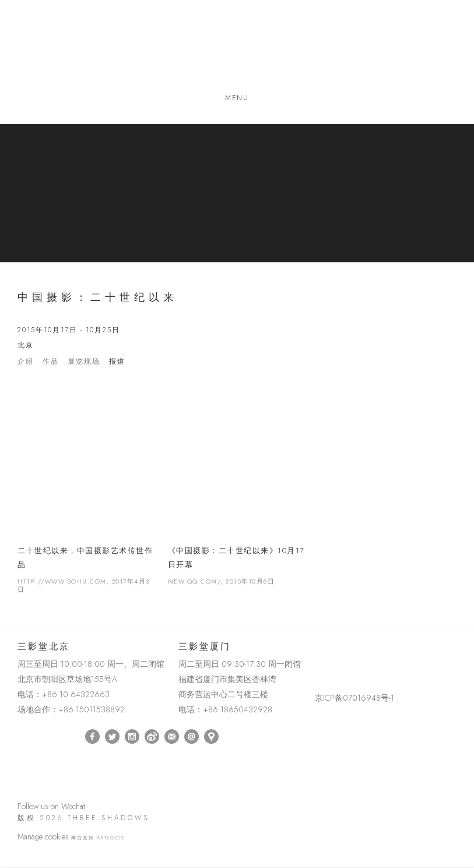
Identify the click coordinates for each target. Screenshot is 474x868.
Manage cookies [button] (43, 837)
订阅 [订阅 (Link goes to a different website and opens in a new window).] (172, 737)
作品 (51, 362)
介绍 (26, 362)
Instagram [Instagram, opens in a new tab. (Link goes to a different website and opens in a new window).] (132, 737)
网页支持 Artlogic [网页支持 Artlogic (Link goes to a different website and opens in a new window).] (98, 838)
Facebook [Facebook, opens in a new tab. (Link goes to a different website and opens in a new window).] (92, 737)
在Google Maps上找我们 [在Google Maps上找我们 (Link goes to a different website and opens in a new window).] (211, 737)
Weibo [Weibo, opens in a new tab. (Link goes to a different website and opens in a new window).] (152, 737)
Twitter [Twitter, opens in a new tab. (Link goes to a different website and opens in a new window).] (112, 737)
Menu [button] (237, 98)
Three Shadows (237, 48)
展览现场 (84, 362)
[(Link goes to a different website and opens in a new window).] (317, 649)
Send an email (192, 737)
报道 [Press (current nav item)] (117, 362)
